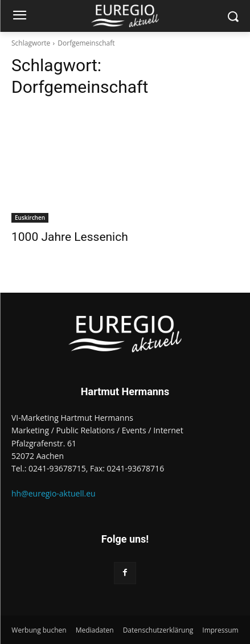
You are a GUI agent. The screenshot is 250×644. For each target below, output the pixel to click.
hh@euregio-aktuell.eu (54, 493)
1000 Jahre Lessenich (70, 237)
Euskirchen (30, 218)
